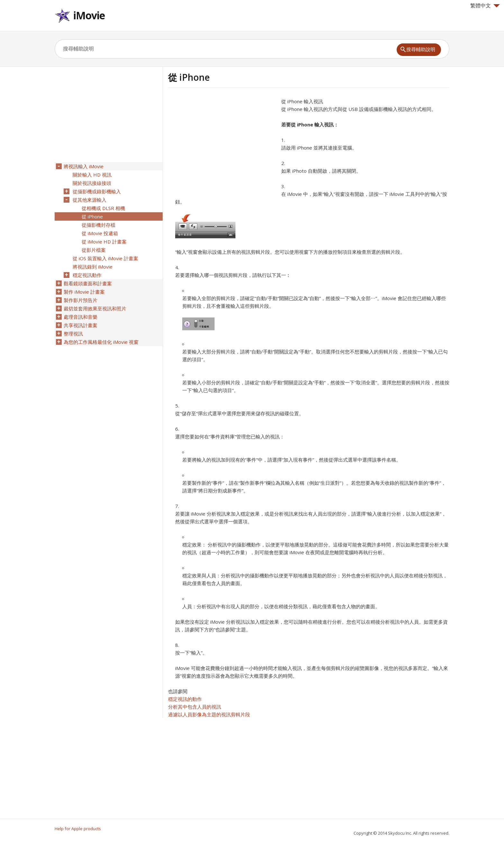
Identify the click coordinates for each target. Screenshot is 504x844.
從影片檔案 (94, 250)
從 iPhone (92, 216)
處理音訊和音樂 (81, 317)
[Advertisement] (222, 142)
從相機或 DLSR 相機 (103, 208)
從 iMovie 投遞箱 (100, 233)
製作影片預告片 (81, 300)
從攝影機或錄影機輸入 (97, 191)
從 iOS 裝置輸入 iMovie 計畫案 (105, 258)
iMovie (89, 15)
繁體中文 (485, 5)
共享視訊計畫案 (81, 325)
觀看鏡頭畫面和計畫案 (88, 283)
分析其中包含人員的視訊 (195, 707)
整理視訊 (73, 334)
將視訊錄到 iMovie (93, 267)
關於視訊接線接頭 (92, 183)
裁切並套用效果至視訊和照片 (95, 308)
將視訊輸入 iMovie (84, 166)
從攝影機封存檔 (99, 225)
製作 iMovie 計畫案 (84, 292)
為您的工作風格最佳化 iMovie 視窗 (101, 342)
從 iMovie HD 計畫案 (104, 242)
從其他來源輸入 (90, 200)
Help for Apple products (78, 829)
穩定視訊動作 (87, 275)
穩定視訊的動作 (185, 699)
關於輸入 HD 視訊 (92, 175)
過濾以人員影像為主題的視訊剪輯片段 (209, 714)
